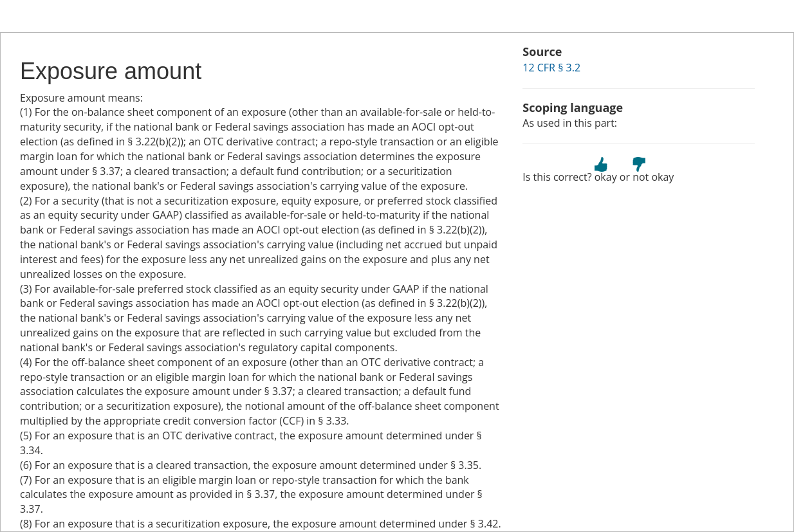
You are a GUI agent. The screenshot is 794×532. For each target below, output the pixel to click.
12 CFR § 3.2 (551, 68)
